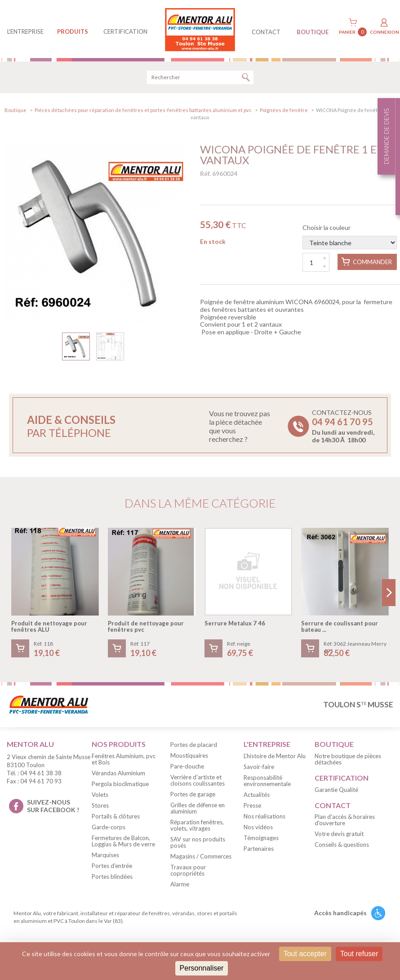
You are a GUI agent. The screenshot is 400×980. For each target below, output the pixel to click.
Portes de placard (194, 746)
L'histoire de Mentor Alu (275, 757)
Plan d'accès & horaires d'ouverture (345, 822)
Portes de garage (193, 796)
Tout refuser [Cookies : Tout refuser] (359, 954)
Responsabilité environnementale (267, 782)
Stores (100, 807)
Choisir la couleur (350, 238)
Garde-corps (109, 828)
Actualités (257, 796)
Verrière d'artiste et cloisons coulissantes (198, 782)
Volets (100, 796)
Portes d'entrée (112, 867)
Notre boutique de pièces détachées (348, 760)
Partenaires (259, 850)
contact (266, 32)
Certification (125, 31)
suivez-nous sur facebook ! (53, 807)
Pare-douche (187, 768)
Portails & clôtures (116, 818)
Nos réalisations (264, 818)
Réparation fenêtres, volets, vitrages (197, 827)
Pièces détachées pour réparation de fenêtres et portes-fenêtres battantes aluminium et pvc (143, 111)
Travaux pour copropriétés (188, 872)
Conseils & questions (342, 846)
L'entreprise (25, 31)
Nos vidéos (258, 828)
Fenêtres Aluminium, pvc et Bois (124, 760)
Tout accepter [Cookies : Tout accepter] (305, 954)
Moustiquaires (189, 757)
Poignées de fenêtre (284, 111)
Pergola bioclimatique (120, 785)
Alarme (180, 886)
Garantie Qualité (336, 791)
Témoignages (261, 839)
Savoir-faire (259, 768)
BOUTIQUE (313, 32)
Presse (252, 807)
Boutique (16, 111)
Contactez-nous (343, 427)
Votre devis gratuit (339, 836)
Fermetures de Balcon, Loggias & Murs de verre (123, 842)
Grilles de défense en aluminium (198, 809)
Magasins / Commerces (201, 858)
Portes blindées (112, 878)
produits (73, 31)
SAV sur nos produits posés (198, 844)
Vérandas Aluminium (118, 774)
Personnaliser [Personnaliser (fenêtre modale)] (202, 968)
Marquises (105, 856)
